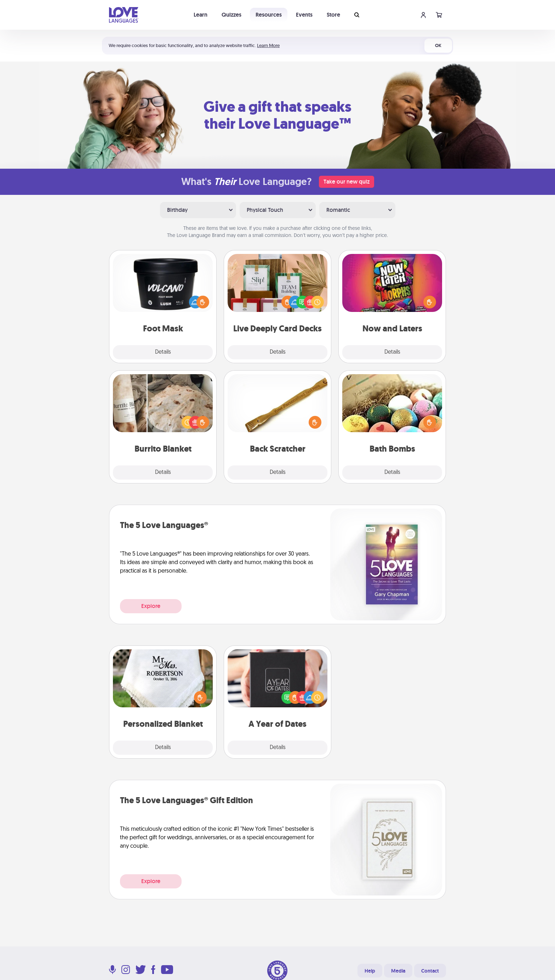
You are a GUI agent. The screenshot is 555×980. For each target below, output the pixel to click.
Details (163, 352)
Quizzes (231, 15)
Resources (269, 15)
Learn (201, 15)
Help (370, 971)
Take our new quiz (347, 182)
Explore (151, 606)
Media (398, 971)
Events (304, 15)
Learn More (268, 45)
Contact (430, 971)
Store (333, 15)
